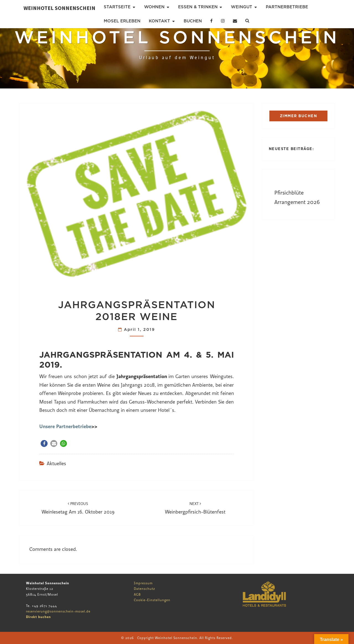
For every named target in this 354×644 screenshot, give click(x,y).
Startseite (117, 7)
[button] (44, 443)
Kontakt (159, 21)
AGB (137, 595)
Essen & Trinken (198, 7)
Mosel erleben (122, 21)
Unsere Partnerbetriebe (65, 426)
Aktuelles (56, 464)
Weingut (242, 7)
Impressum (143, 583)
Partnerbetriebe (287, 7)
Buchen (193, 21)
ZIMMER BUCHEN (299, 116)
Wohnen (154, 7)
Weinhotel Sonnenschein (59, 8)
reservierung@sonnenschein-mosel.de (58, 611)
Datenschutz (145, 589)
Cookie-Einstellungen (152, 600)
